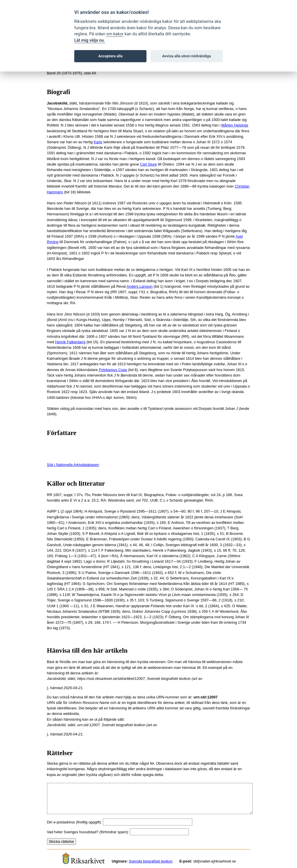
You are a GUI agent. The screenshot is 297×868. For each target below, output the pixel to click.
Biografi (59, 92)
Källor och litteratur (76, 483)
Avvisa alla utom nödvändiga (186, 56)
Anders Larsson (140, 286)
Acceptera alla (111, 56)
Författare (62, 433)
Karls (98, 142)
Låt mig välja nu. (90, 40)
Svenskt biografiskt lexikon (151, 861)
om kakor (115, 34)
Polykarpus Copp (113, 370)
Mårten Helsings (235, 125)
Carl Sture (148, 164)
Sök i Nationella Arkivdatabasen (73, 465)
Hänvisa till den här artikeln (87, 650)
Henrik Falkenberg (70, 342)
